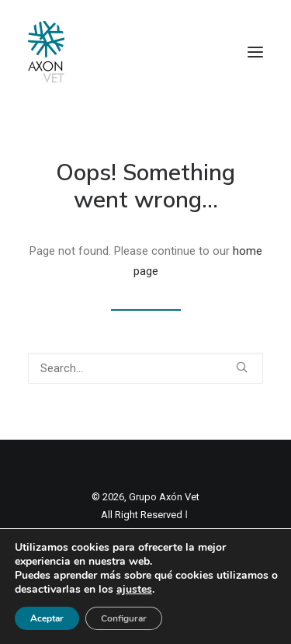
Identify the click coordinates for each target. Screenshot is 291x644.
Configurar (124, 618)
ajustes (134, 590)
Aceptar (47, 618)
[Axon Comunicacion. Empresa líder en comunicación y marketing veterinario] (46, 52)
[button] (255, 52)
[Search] (145, 368)
